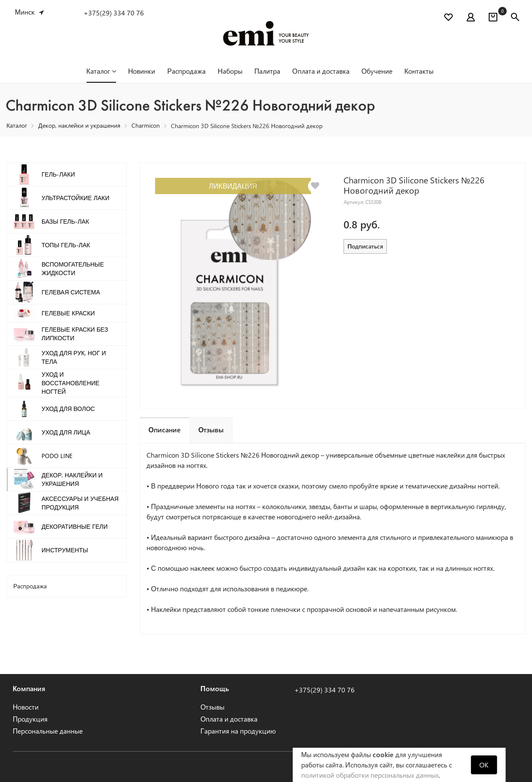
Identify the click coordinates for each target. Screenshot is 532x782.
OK (484, 765)
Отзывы (212, 707)
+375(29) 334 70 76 (114, 13)
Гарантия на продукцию (238, 731)
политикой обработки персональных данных (370, 775)
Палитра (267, 71)
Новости (26, 707)
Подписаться (365, 246)
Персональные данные (48, 731)
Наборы (230, 71)
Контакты (419, 71)
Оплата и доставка (321, 71)
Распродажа (186, 71)
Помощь (215, 688)
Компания (29, 688)
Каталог (101, 71)
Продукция (30, 719)
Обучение (377, 71)
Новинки (142, 71)
